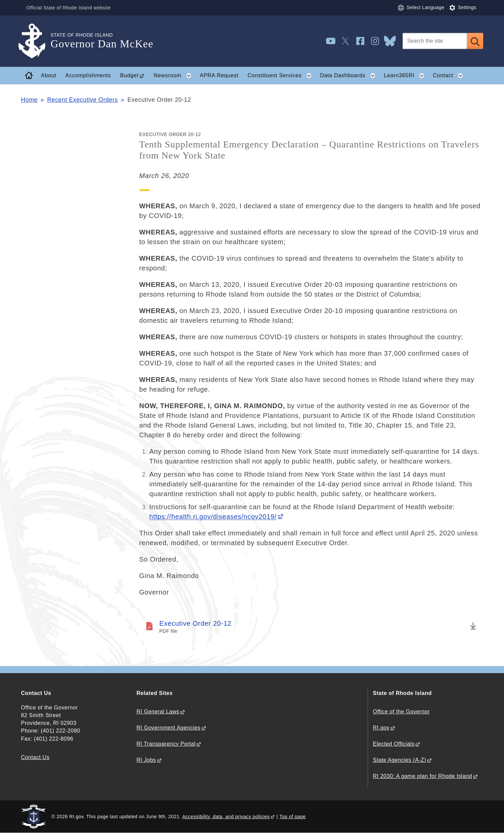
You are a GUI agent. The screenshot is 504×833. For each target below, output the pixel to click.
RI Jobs (146, 760)
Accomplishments (88, 75)
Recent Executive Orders (82, 100)
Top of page (293, 817)
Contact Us (35, 757)
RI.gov (381, 728)
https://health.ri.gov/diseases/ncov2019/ (213, 517)
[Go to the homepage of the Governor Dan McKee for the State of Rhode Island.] (36, 41)
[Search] (435, 41)
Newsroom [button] (175, 76)
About (49, 75)
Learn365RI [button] (406, 76)
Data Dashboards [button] (350, 76)
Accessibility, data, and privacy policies (226, 817)
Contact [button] (450, 76)
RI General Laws (158, 712)
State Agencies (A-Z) (400, 760)
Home (29, 100)
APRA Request (219, 75)
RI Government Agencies (169, 728)
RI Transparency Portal (166, 744)
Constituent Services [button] (281, 76)
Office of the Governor (401, 712)
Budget (129, 75)
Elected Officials (394, 744)
